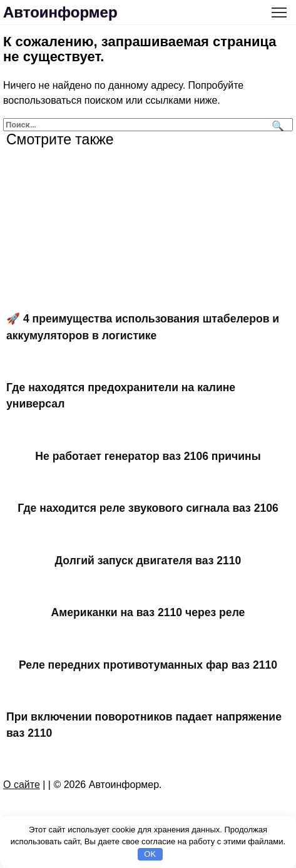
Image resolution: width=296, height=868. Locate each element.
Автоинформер (60, 12)
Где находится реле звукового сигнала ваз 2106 (148, 508)
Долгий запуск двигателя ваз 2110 (148, 560)
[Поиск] (276, 125)
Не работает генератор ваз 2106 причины (148, 456)
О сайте (22, 785)
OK (150, 854)
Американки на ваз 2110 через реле (148, 612)
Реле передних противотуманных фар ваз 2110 (148, 664)
